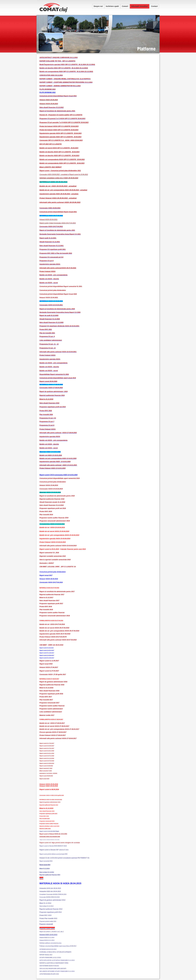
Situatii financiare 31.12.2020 (50, 319)
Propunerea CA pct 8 (47, 425)
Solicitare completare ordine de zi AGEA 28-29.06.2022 (59, 178)
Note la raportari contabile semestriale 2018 (55, 560)
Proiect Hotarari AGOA (47, 429)
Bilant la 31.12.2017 (46, 598)
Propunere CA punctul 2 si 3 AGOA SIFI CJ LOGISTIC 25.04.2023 (62, 119)
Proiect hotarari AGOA (47, 355)
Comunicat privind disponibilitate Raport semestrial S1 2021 (61, 286)
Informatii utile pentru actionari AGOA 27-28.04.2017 (58, 738)
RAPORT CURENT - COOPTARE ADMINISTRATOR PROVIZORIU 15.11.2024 (66, 82)
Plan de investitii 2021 (47, 333)
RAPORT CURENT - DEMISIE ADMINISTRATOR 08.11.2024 (60, 86)
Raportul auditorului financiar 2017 (52, 595)
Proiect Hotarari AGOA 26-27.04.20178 (53, 637)
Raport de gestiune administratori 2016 (53, 682)
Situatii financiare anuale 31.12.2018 (52, 502)
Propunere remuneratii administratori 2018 (55, 616)
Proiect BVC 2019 (46, 512)
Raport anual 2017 (46, 575)
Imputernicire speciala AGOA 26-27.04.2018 (55, 634)
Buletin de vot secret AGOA (49, 628)
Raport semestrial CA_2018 (49, 553)
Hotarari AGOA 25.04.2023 (49, 104)
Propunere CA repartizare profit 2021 (53, 249)
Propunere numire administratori (51, 709)
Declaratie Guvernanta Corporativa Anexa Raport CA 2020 (60, 312)
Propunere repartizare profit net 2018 (53, 508)
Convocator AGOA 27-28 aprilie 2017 (53, 675)
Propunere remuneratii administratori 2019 (55, 521)
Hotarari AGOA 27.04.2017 (49, 667)
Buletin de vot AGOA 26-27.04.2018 (52, 624)
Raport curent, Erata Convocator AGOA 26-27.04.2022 (58, 223)
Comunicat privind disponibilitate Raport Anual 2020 (58, 294)
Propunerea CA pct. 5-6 (48, 418)
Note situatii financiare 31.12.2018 (51, 505)
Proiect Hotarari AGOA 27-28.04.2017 (53, 735)
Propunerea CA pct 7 (47, 422)
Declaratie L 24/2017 (47, 563)
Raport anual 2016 (46, 664)
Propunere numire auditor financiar (52, 613)
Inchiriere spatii (112, 6)
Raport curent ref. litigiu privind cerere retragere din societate (60, 843)
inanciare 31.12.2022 (56, 107)
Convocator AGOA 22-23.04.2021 (51, 305)
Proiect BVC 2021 (46, 330)
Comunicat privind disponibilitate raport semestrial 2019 (60, 478)
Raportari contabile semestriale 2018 (53, 556)
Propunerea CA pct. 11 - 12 (49, 344)
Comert (125, 6)
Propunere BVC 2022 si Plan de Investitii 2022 (56, 253)
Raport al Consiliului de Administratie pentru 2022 (57, 111)
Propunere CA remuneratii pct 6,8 (51, 257)
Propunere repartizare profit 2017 (51, 604)
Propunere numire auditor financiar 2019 (54, 518)
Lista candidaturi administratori (51, 340)
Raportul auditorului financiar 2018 (52, 499)
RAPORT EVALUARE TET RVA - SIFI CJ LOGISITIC (57, 61)
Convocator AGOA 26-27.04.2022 (51, 227)
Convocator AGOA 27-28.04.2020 (51, 388)
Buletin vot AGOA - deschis (49, 279)
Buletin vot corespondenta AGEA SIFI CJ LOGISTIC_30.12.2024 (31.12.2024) (66, 72)
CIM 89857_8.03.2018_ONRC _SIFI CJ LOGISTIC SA (58, 567)
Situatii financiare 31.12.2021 (50, 242)
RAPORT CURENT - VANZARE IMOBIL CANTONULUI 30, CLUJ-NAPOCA (65, 79)
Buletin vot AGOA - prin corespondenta (53, 275)
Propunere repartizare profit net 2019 (53, 407)
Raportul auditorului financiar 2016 (52, 685)
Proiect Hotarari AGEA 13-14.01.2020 (52, 468)
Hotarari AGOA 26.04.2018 (49, 579)
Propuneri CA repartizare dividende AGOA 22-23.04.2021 (59, 326)
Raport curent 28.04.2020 (48, 381)
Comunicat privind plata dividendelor (53, 290)
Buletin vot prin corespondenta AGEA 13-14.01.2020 (58, 458)
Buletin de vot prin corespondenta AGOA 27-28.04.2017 (59, 729)
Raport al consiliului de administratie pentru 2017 (57, 592)
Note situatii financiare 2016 (49, 691)
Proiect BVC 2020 (46, 411)
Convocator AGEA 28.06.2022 (50, 208)
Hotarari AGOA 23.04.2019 (49, 485)
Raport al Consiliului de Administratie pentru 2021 (57, 230)
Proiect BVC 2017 (46, 697)
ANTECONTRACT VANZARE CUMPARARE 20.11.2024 (58, 58)
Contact (154, 6)
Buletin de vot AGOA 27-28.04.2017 (52, 723)
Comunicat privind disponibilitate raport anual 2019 (58, 378)
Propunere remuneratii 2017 (49, 703)
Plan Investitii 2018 (46, 610)
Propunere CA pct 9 (46, 261)
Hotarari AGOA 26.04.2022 (48, 220)
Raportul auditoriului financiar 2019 (52, 395)
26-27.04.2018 (64, 628)
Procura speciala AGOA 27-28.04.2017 (53, 732)
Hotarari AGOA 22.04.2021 (49, 298)
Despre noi (98, 6)
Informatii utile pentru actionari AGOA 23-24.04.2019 (58, 546)
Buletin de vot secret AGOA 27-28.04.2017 (54, 726)
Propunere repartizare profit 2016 (51, 694)
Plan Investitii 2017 (46, 700)
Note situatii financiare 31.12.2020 (51, 322)
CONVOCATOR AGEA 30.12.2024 (51, 75)
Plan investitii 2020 (46, 415)
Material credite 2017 (47, 715)
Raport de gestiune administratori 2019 (53, 392)
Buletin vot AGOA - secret (49, 283)
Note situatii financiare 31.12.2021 (51, 246)
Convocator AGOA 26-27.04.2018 (51, 582)
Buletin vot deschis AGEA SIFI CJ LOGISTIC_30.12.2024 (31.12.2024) (64, 68)
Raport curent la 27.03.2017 (49, 671)
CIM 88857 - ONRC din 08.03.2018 (51, 645)
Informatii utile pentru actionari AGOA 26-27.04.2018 (58, 640)
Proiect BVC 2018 (46, 607)
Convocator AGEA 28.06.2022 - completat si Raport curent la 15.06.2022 (64, 175)
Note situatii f (44, 107)
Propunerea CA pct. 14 (47, 348)
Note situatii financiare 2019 (49, 403)
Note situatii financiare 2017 (49, 601)
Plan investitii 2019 (46, 515)
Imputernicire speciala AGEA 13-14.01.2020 (55, 462)
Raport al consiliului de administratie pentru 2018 (57, 496)
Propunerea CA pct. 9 (47, 337)
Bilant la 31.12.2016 (46, 688)
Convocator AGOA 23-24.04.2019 (51, 489)
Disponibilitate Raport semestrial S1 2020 (54, 374)
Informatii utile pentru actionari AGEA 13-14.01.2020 (58, 465)
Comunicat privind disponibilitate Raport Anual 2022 (58, 96)
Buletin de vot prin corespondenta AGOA (54, 631)
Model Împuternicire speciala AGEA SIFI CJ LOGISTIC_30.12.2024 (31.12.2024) (67, 65)
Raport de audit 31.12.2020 (49, 315)
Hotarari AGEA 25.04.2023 (49, 100)
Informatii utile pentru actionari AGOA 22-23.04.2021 (58, 352)
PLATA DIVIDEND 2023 (47, 89)
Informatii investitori (140, 6)
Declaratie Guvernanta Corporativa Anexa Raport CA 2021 (60, 234)
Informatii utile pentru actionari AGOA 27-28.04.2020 (58, 433)
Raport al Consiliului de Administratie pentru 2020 (57, 309)
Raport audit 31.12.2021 (48, 238)
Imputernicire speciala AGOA (50, 264)
